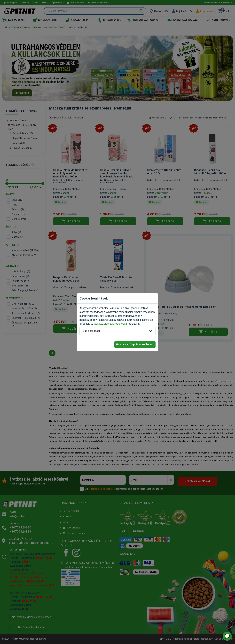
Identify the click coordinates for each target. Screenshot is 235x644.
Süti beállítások (92, 331)
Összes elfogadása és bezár (135, 344)
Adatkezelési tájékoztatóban (110, 324)
